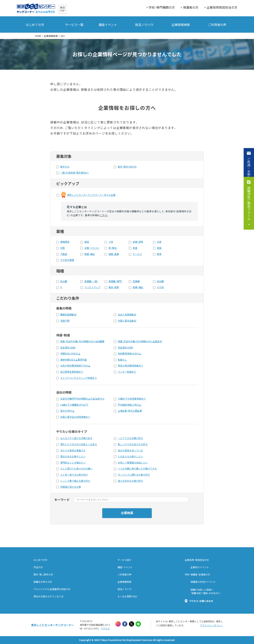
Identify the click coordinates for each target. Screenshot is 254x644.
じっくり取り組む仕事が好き (75, 481)
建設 (159, 248)
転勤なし (122, 360)
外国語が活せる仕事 (71, 487)
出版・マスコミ (92, 248)
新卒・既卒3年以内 (127, 167)
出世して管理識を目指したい (133, 463)
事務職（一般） (91, 281)
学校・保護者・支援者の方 (197, 574)
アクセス (105, 628)
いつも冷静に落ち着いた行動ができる (137, 469)
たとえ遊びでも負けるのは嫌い (76, 469)
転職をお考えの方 (43, 582)
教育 (159, 254)
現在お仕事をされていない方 (49, 596)
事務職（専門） (115, 281)
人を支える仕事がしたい (130, 456)
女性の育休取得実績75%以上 (75, 366)
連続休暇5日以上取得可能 (74, 360)
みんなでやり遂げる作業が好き (76, 438)
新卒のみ (65, 167)
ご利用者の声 (217, 25)
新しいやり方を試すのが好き (133, 444)
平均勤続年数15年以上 (129, 405)
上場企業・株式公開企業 (130, 411)
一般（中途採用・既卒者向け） (75, 173)
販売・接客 (114, 287)
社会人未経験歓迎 (127, 315)
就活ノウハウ (144, 25)
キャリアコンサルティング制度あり (79, 378)
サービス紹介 (125, 560)
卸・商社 (113, 248)
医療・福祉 (90, 254)
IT (61, 287)
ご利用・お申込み (249, 170)
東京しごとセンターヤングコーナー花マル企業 (91, 195)
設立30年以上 (67, 411)
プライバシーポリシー (211, 625)
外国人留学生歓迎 (127, 321)
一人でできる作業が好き (130, 438)
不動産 (64, 254)
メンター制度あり (127, 372)
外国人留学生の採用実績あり (75, 417)
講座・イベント (125, 567)
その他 (160, 287)
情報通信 (65, 242)
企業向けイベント (200, 567)
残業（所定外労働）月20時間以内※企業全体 (140, 341)
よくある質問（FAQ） (128, 596)
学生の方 (38, 567)
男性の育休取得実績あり (130, 366)
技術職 (160, 281)
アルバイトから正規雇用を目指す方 (52, 589)
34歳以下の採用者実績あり (132, 399)
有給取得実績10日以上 (129, 353)
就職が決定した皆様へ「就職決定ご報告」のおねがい (205, 591)
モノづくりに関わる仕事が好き (134, 475)
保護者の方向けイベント (203, 582)
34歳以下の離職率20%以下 (74, 405)
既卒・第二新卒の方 (43, 574)
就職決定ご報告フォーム (249, 203)
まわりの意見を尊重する (73, 450)
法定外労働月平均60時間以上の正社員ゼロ (82, 399)
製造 (87, 242)
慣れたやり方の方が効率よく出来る (79, 444)
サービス (137, 254)
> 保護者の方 (189, 7)
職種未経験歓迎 (68, 315)
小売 (111, 242)
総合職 (64, 281)
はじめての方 (35, 25)
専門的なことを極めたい (73, 463)
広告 (159, 242)
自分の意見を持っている (130, 450)
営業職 (136, 281)
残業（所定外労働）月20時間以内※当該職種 (82, 341)
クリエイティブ (92, 287)
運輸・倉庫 (114, 254)
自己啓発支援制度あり (72, 372)
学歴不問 (65, 321)
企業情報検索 (181, 25)
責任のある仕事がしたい (73, 456)
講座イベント (108, 25)
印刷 (63, 248)
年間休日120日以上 (70, 353)
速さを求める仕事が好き (130, 481)
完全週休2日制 (68, 348)
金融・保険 (138, 242)
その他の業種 (67, 260)
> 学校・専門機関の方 (160, 7)
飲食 (135, 248)
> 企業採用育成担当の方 (221, 7)
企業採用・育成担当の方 (197, 560)
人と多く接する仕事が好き (74, 475)
